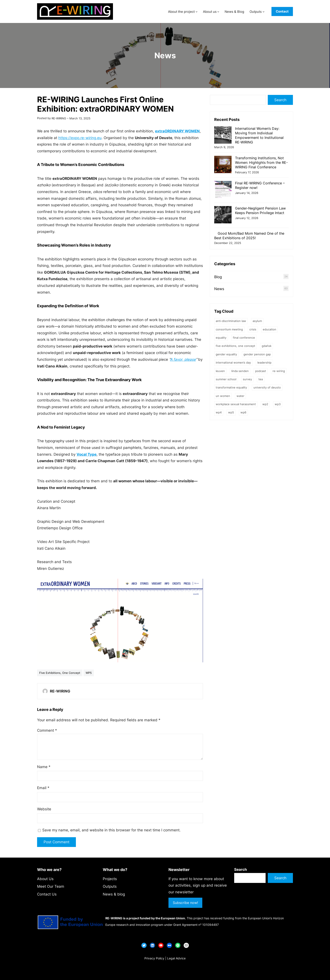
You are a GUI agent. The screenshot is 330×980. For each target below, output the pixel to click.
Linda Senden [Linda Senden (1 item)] (240, 371)
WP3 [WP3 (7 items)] (278, 404)
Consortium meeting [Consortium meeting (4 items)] (229, 329)
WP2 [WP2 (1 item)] (265, 404)
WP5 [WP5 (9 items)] (231, 412)
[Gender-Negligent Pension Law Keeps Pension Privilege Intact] (223, 215)
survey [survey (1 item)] (247, 379)
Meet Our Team (51, 886)
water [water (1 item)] (240, 396)
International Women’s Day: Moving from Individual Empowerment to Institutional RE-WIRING (259, 135)
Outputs (110, 886)
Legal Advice (176, 958)
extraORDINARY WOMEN (177, 131)
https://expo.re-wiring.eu (80, 138)
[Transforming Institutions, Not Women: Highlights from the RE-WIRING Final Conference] (223, 165)
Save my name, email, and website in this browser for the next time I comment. (111, 830)
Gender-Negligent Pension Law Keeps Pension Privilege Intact (260, 210)
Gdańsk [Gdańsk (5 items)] (267, 346)
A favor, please (183, 359)
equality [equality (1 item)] (221, 338)
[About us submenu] (218, 12)
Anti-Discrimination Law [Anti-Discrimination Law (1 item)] (231, 321)
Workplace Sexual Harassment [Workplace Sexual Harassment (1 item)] (236, 404)
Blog (218, 277)
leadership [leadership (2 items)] (264, 362)
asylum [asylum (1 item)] (257, 321)
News (165, 55)
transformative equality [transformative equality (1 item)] (231, 387)
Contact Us (47, 894)
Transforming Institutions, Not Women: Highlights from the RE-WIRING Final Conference (261, 163)
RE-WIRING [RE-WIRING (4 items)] (279, 371)
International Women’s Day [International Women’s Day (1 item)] (233, 362)
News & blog (114, 894)
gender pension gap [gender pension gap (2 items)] (257, 354)
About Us (45, 879)
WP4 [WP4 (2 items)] (219, 412)
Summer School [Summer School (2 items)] (226, 379)
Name (44, 767)
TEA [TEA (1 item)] (261, 379)
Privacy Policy (154, 958)
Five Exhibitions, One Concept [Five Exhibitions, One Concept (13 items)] (235, 346)
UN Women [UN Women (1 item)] (223, 396)
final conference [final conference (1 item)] (244, 338)
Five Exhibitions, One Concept (60, 673)
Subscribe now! (185, 903)
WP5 (89, 673)
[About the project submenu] (197, 12)
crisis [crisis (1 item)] (253, 329)
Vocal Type (87, 454)
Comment (47, 730)
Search (280, 100)
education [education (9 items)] (270, 329)
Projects (110, 879)
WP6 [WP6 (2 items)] (243, 412)
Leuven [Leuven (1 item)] (220, 371)
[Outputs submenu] (264, 12)
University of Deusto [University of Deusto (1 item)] (267, 387)
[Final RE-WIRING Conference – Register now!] (223, 190)
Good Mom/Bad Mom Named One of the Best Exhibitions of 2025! (249, 236)
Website (44, 809)
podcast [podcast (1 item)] (261, 371)
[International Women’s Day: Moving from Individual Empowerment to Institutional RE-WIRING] (223, 136)
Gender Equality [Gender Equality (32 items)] (226, 354)
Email (43, 788)
